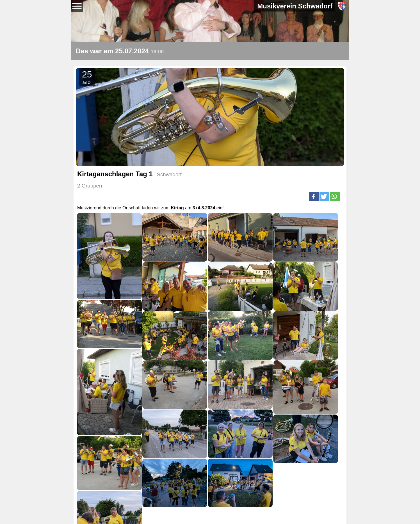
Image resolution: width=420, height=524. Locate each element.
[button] (314, 196)
